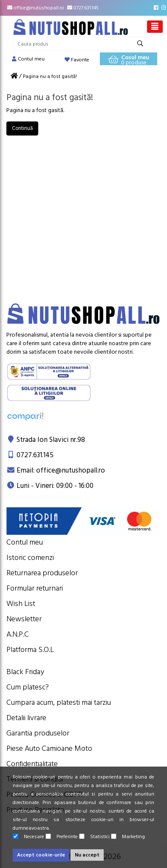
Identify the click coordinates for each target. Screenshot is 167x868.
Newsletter (24, 619)
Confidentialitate (32, 764)
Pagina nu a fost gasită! (50, 76)
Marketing (128, 837)
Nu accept (87, 855)
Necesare (28, 837)
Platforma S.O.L (30, 650)
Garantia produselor (38, 733)
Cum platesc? (28, 687)
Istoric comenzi (30, 558)
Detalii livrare (26, 718)
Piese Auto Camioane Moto (49, 748)
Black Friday (25, 672)
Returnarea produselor (42, 573)
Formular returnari (35, 588)
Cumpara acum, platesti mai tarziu (59, 702)
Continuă (22, 128)
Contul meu (25, 542)
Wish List (21, 604)
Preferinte (62, 837)
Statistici (94, 837)
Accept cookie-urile (41, 855)
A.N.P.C (18, 634)
